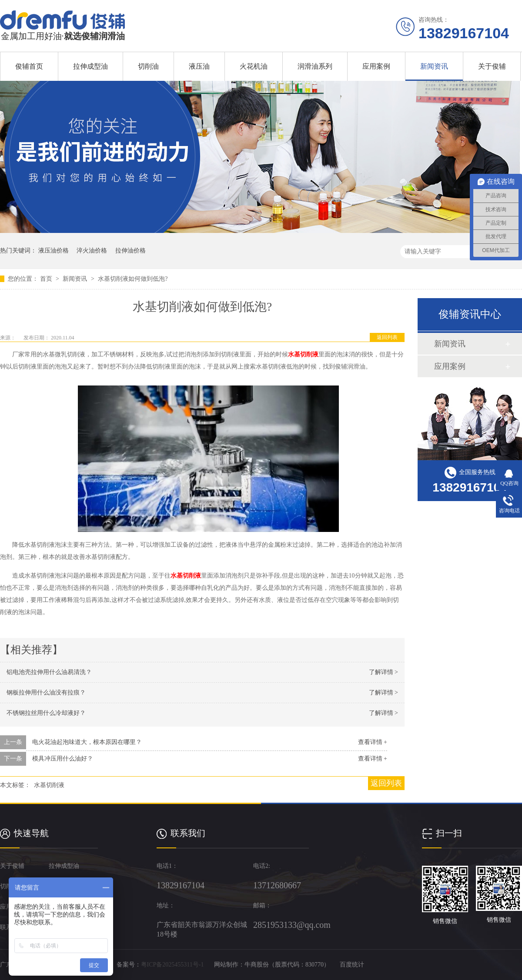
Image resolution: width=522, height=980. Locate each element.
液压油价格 (54, 251)
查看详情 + (373, 742)
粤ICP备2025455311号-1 (172, 965)
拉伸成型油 (90, 66)
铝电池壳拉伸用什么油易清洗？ (49, 672)
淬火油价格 (92, 251)
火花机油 (254, 66)
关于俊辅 (492, 66)
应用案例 (376, 66)
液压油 (199, 66)
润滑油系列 (315, 66)
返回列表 (387, 337)
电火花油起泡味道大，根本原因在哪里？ (87, 742)
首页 (47, 279)
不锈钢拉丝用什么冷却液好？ (46, 713)
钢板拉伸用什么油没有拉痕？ (46, 693)
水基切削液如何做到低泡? (133, 279)
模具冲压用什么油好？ (63, 759)
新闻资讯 (434, 66)
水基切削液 (303, 354)
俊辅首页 (29, 66)
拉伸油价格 (130, 251)
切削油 (148, 66)
